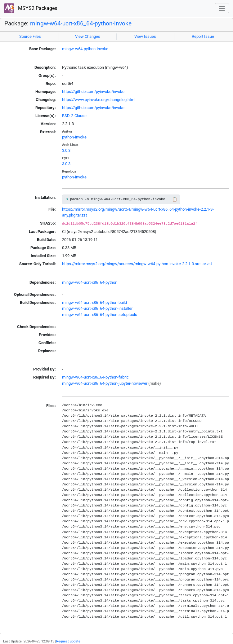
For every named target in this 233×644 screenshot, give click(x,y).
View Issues (145, 36)
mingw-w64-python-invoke (85, 49)
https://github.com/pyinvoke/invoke (93, 92)
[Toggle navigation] (222, 8)
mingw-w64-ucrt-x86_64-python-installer (97, 308)
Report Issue (203, 36)
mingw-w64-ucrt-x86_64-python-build (94, 302)
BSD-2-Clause (74, 116)
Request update (68, 641)
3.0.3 (66, 150)
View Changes (88, 36)
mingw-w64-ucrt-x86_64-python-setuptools (100, 315)
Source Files (30, 36)
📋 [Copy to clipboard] (175, 199)
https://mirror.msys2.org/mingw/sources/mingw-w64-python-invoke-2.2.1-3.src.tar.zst (137, 264)
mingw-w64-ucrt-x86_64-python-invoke (81, 24)
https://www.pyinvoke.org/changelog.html (99, 100)
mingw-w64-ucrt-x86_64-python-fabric (95, 377)
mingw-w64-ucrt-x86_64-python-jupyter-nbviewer (105, 383)
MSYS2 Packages (31, 9)
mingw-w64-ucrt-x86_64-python (90, 282)
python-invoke (74, 137)
